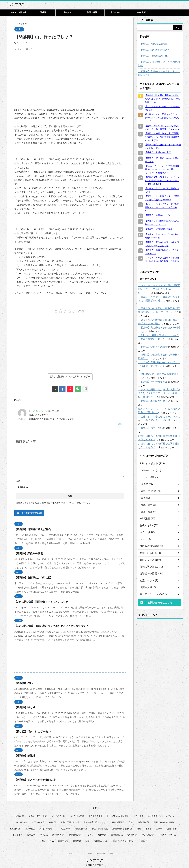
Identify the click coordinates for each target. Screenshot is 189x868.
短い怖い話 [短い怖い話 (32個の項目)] (132, 833)
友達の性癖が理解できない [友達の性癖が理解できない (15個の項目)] (95, 821)
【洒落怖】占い (22, 682)
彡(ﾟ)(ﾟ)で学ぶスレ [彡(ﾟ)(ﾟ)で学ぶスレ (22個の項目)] (48, 827)
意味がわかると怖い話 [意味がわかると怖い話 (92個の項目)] (122, 827)
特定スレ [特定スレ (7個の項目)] (90, 833)
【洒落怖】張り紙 (24, 706)
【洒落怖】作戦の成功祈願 (151, 44)
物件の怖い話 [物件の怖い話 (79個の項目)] (75, 833)
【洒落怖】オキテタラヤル (151, 367)
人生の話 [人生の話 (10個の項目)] (52, 821)
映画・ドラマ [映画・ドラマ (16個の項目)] (173, 827)
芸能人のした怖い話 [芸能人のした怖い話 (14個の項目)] (167, 833)
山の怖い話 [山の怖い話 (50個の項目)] (15, 827)
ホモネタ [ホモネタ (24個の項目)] (170, 815)
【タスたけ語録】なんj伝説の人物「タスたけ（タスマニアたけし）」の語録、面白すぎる (160, 379)
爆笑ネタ (68, 12)
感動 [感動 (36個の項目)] (139, 827)
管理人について (116, 853)
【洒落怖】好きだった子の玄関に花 (33, 778)
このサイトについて (75, 853)
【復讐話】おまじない (149, 406)
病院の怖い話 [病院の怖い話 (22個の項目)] (117, 833)
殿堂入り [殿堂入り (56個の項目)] (31, 833)
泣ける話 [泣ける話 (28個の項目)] (44, 833)
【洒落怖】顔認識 (24, 754)
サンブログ (17, 4)
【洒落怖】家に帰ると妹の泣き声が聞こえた (160, 320)
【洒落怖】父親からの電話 (151, 336)
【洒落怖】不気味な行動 (150, 386)
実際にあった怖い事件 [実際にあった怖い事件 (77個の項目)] (164, 821)
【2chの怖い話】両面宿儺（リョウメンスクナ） (39, 600)
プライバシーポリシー (96, 853)
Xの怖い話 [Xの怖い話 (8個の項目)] (20, 815)
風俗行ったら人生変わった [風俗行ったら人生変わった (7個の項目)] (125, 840)
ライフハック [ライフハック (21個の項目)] (21, 821)
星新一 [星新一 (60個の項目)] (159, 827)
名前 (18, 480)
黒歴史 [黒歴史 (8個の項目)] (144, 840)
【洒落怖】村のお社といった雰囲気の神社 (159, 62)
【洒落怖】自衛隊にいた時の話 (30, 576)
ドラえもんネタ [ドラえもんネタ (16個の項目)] (96, 815)
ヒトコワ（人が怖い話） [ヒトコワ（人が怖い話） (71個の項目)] (118, 815)
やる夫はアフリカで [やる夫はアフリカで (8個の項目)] (38, 815)
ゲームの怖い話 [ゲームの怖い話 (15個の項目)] (58, 815)
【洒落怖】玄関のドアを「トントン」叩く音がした (160, 70)
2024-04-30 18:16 (52, 410)
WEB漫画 (141, 12)
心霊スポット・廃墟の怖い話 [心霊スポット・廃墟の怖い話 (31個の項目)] (74, 827)
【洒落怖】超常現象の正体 (151, 56)
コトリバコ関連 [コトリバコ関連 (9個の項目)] (77, 815)
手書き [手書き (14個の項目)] (149, 827)
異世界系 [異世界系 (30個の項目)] (102, 833)
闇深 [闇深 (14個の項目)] (88, 840)
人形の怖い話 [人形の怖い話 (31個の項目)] (38, 821)
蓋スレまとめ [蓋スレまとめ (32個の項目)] (48, 840)
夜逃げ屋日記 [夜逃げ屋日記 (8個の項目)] (118, 821)
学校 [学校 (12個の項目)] (131, 821)
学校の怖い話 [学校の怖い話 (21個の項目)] (143, 821)
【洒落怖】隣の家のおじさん (152, 50)
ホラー (20, 400)
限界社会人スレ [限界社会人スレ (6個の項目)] (101, 840)
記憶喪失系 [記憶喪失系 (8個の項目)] (63, 840)
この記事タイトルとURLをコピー (70, 376)
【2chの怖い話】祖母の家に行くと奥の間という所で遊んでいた (47, 624)
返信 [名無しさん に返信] (120, 423)
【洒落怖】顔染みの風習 (27, 552)
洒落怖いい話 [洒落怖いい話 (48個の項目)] (58, 833)
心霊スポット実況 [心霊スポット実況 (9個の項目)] (100, 827)
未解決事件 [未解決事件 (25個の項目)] (18, 833)
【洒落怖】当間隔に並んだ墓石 (30, 528)
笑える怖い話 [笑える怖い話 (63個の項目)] (148, 833)
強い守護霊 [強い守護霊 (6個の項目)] (30, 827)
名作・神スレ (117, 12)
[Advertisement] (40, 74)
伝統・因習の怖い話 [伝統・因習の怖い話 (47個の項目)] (70, 821)
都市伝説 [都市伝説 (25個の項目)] (77, 840)
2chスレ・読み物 (19, 12)
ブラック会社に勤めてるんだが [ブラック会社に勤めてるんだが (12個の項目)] (148, 815)
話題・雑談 (92, 12)
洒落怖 (43, 12)
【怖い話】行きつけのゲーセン (30, 730)
